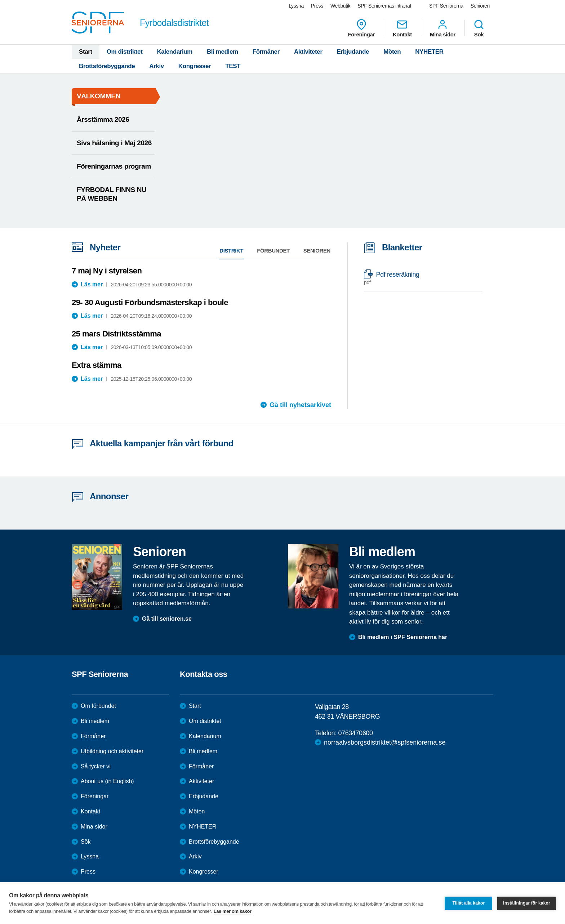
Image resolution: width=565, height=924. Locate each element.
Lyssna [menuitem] (296, 6)
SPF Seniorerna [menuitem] (446, 6)
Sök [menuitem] (479, 28)
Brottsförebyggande (107, 66)
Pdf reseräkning (420, 278)
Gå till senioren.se (167, 619)
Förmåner (266, 52)
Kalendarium (175, 52)
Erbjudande (353, 52)
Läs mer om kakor (233, 911)
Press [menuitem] (317, 6)
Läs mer (92, 284)
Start (86, 52)
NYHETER (429, 52)
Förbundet (273, 251)
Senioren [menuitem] (480, 6)
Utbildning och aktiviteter (112, 751)
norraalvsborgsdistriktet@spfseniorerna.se (385, 742)
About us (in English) (107, 781)
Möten (392, 52)
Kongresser (195, 66)
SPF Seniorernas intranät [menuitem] (384, 6)
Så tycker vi (96, 766)
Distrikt (231, 251)
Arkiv (157, 66)
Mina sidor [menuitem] (443, 28)
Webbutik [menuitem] (340, 6)
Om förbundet (98, 706)
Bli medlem (223, 52)
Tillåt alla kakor (468, 903)
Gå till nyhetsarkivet (300, 405)
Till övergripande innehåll (0, 0)
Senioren (317, 251)
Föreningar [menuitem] (361, 28)
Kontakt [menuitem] (402, 28)
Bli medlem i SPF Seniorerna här (403, 637)
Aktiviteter (308, 52)
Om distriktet (125, 52)
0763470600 (355, 733)
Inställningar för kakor (527, 903)
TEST (233, 66)
